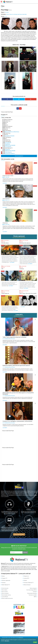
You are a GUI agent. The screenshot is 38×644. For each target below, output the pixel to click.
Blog (9, 525)
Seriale (25, 580)
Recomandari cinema (6, 595)
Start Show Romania (11, 339)
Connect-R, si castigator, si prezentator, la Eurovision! (17, 421)
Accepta (35, 642)
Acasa (3, 576)
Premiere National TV (29, 583)
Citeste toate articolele (19, 534)
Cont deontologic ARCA (31, 590)
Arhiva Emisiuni (27, 585)
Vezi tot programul (19, 156)
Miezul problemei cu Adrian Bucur (12, 132)
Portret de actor (5, 588)
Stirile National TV (6, 585)
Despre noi (26, 576)
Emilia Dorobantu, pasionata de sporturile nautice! (16, 366)
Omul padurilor (8, 143)
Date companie (33, 588)
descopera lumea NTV (19, 316)
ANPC (35, 597)
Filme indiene (4, 590)
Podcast (29, 510)
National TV (21, 638)
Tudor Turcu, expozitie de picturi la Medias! (15, 337)
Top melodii (29, 525)
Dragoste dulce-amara (8, 176)
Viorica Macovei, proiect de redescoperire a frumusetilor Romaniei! (18, 393)
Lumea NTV (26, 578)
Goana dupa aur (8, 152)
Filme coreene (5, 592)
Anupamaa (7, 144)
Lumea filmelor (5, 597)
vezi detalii (5, 183)
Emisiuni (10, 510)
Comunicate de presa (32, 593)
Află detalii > (7, 641)
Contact (35, 592)
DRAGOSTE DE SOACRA (10, 145)
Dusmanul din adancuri (10, 153)
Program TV (4, 578)
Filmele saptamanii (6, 580)
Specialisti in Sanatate (10, 136)
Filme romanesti (5, 593)
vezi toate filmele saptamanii (19, 238)
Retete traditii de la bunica (7, 598)
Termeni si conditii (32, 595)
